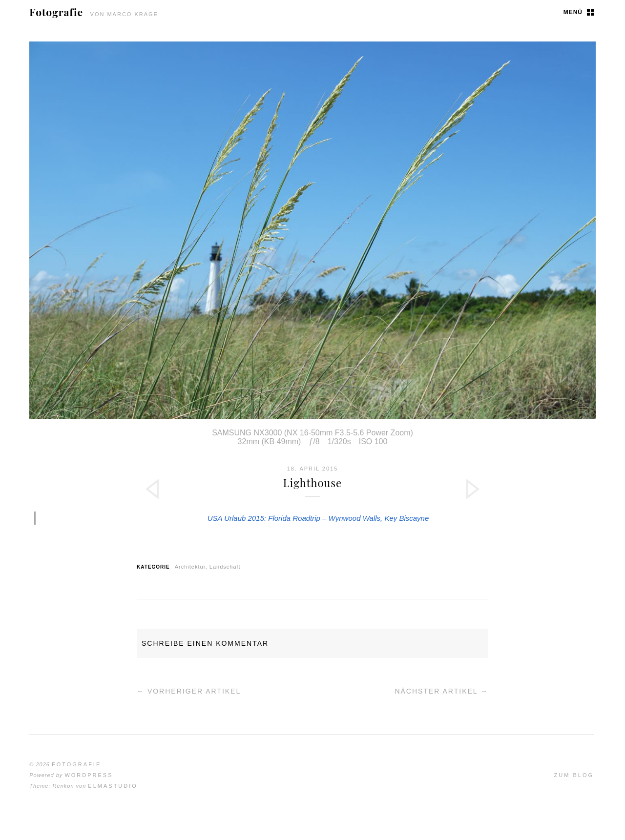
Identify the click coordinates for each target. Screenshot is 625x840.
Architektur (190, 567)
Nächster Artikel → (441, 691)
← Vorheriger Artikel (189, 691)
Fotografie (56, 12)
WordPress (89, 775)
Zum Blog (574, 775)
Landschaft (225, 567)
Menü (573, 12)
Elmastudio (113, 786)
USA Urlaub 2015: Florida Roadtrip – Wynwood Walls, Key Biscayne (318, 518)
